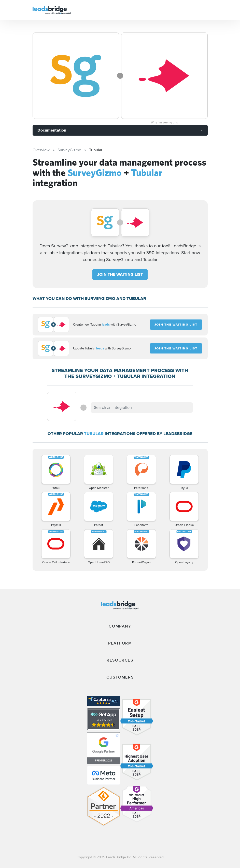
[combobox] (142, 408)
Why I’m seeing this (164, 122)
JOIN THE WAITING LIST (120, 274)
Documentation (52, 130)
